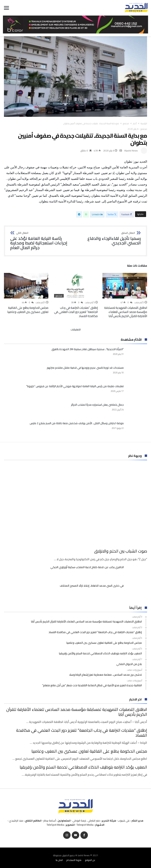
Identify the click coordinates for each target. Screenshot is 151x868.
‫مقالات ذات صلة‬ (137, 266)
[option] (125, 295)
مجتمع (126, 123)
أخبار (135, 123)
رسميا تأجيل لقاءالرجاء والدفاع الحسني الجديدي (109, 239)
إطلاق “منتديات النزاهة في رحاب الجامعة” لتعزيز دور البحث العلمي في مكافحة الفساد (76, 312)
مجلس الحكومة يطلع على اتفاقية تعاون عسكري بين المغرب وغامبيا (28, 310)
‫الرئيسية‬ (144, 123)
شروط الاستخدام (74, 860)
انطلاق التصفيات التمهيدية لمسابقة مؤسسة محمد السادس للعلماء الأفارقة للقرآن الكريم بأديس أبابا (126, 312)
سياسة (9, 296)
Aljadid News (131, 151)
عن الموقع (90, 860)
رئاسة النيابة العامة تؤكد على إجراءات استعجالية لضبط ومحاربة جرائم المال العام (42, 241)
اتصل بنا (59, 860)
